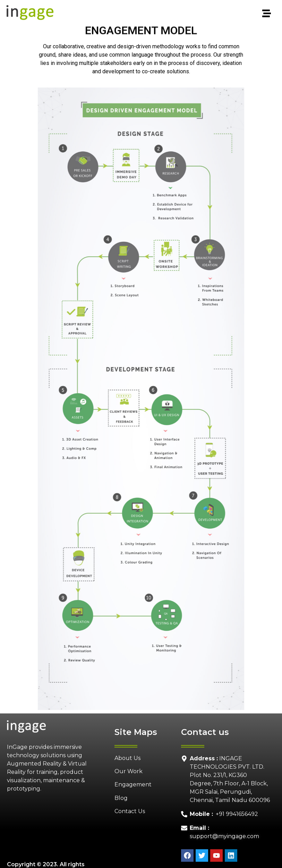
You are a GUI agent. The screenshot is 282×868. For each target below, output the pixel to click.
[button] (167, 14)
